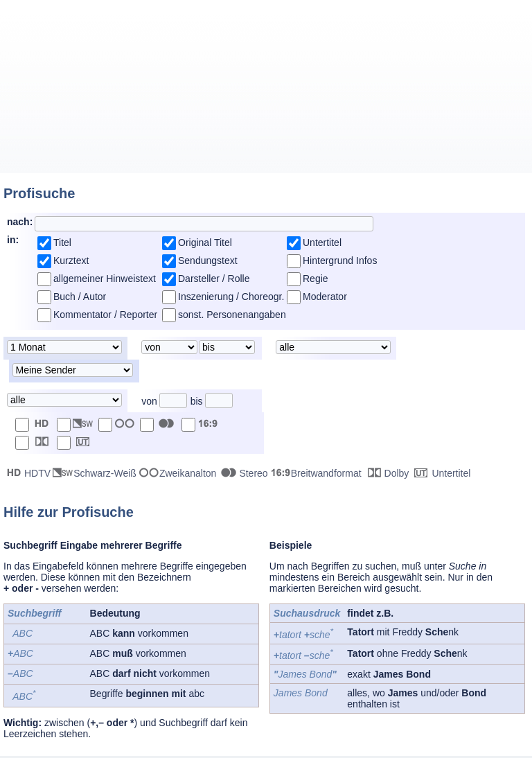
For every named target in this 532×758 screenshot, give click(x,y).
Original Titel (205, 243)
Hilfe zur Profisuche (69, 512)
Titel (62, 243)
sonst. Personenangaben (232, 315)
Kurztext (71, 261)
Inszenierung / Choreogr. (231, 297)
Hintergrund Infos (340, 261)
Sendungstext (208, 261)
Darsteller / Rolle (214, 279)
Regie (316, 279)
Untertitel (322, 243)
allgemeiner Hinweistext (105, 279)
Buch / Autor (80, 297)
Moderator (325, 297)
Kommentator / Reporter (105, 315)
